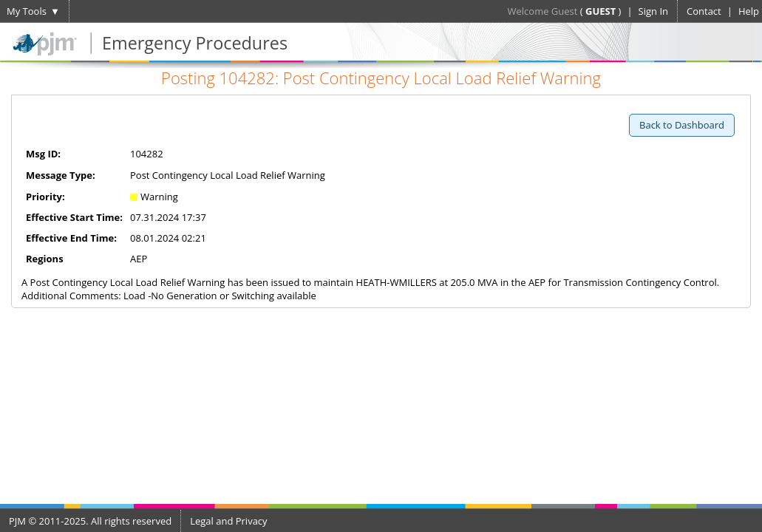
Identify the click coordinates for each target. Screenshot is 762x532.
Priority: (45, 197)
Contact (704, 11)
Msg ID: (43, 154)
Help (749, 11)
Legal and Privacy (228, 521)
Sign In (653, 11)
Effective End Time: (71, 238)
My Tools (27, 11)
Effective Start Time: (74, 217)
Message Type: (61, 175)
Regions (45, 259)
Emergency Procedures (195, 43)
